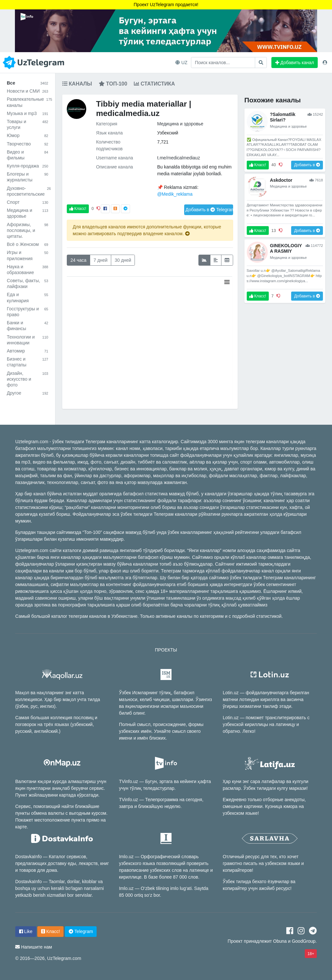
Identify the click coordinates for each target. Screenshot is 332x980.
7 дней (100, 260)
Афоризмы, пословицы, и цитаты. (28, 230)
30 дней (123, 260)
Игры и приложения (28, 255)
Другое (28, 393)
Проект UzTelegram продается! (166, 5)
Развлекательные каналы (28, 102)
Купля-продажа (28, 166)
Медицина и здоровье (28, 213)
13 (274, 231)
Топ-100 (113, 84)
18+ (311, 954)
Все (28, 83)
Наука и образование (28, 270)
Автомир (28, 351)
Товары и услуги (28, 124)
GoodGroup (304, 941)
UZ (181, 63)
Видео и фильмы (28, 155)
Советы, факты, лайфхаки (28, 283)
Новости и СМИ (28, 91)
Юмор (28, 135)
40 (274, 165)
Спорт (28, 202)
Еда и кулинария (28, 297)
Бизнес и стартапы (28, 362)
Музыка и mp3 (28, 113)
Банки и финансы (28, 326)
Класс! (78, 209)
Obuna (280, 941)
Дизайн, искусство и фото (28, 379)
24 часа (78, 260)
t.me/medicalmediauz (179, 158)
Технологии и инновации (28, 340)
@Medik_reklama (175, 194)
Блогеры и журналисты (28, 177)
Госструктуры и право (28, 312)
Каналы (77, 84)
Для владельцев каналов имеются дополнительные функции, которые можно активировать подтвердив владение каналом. (147, 230)
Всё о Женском (28, 244)
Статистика (154, 84)
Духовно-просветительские (28, 191)
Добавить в (209, 210)
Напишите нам (36, 947)
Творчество (28, 144)
